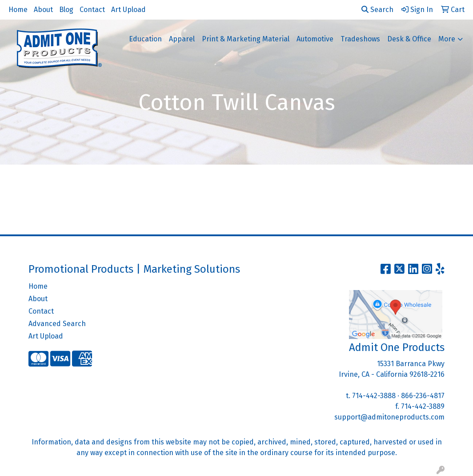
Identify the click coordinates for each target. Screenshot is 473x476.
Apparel (182, 39)
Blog (66, 10)
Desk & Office (409, 39)
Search (377, 10)
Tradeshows (360, 39)
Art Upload (128, 10)
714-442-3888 (374, 396)
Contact (92, 10)
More (447, 39)
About (43, 10)
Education (145, 39)
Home (18, 10)
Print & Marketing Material (246, 39)
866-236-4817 (423, 396)
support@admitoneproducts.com (389, 417)
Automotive (315, 39)
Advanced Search (57, 324)
